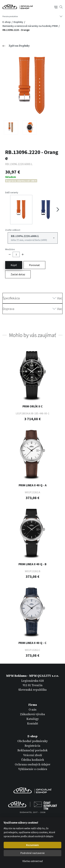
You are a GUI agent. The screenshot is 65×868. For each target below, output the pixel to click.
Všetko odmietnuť (32, 861)
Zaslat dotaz (18, 274)
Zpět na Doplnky (16, 46)
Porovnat (34, 265)
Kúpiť (14, 265)
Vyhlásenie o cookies (33, 769)
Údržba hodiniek (33, 760)
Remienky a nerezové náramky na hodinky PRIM (30, 26)
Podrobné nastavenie (32, 853)
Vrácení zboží (33, 755)
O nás (32, 710)
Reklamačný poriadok (32, 750)
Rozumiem (32, 845)
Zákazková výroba (32, 714)
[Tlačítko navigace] (56, 7)
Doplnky (19, 22)
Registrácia (32, 746)
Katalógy (33, 719)
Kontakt (33, 724)
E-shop (7, 22)
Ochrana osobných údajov (33, 764)
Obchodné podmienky (32, 741)
